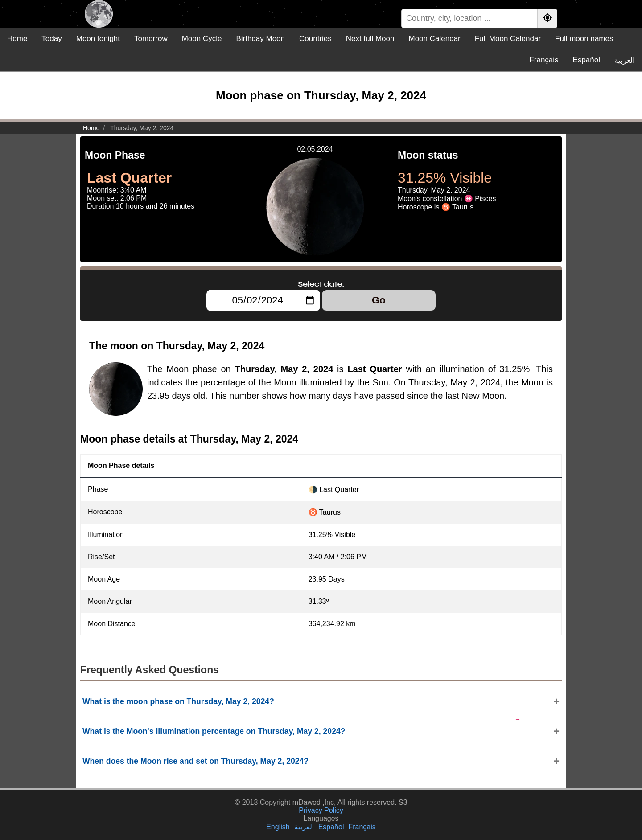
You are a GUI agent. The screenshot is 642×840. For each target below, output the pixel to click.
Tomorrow (151, 39)
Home (17, 39)
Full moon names (584, 39)
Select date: (321, 284)
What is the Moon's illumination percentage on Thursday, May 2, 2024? (214, 731)
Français (544, 60)
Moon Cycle (202, 39)
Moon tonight (98, 39)
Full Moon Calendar (508, 39)
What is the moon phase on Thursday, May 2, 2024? (178, 701)
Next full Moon (370, 39)
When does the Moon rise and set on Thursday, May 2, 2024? (195, 761)
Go (379, 300)
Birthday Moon (260, 39)
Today (51, 39)
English (278, 827)
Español (586, 60)
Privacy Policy (321, 810)
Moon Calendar (434, 39)
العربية (625, 60)
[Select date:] (263, 300)
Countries (315, 39)
